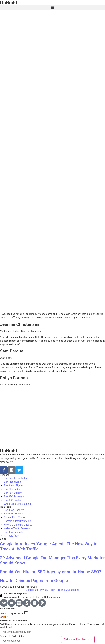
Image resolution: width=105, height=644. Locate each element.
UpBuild (8, 450)
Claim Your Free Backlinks (78, 639)
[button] (52, 7)
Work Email (25, 631)
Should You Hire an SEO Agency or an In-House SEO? (51, 572)
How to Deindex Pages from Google (34, 581)
